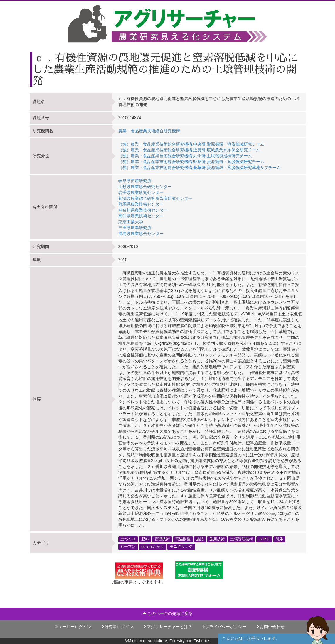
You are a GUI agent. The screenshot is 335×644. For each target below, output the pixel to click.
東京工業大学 (131, 222)
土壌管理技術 (242, 539)
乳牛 (280, 539)
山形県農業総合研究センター (145, 187)
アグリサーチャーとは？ (167, 627)
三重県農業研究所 (135, 228)
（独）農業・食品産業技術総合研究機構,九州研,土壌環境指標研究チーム (185, 156)
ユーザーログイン (73, 627)
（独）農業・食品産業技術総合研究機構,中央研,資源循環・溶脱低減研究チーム (191, 144)
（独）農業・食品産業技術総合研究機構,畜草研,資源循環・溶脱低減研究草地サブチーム (200, 168)
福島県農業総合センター (141, 234)
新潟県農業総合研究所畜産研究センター (155, 198)
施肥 (200, 539)
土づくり (128, 539)
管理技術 (162, 539)
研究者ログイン (117, 627)
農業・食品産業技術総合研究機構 (149, 131)
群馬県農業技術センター (141, 204)
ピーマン (128, 547)
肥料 (145, 539)
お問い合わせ (270, 627)
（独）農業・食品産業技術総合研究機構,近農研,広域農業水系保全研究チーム (189, 150)
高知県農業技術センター (141, 216)
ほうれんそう (153, 547)
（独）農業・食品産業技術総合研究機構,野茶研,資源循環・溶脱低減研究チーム (191, 162)
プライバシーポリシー (224, 627)
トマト (264, 539)
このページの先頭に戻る (168, 613)
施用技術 (217, 539)
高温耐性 (183, 539)
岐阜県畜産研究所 (135, 181)
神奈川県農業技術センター (143, 210)
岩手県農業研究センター (141, 192)
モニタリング (181, 547)
